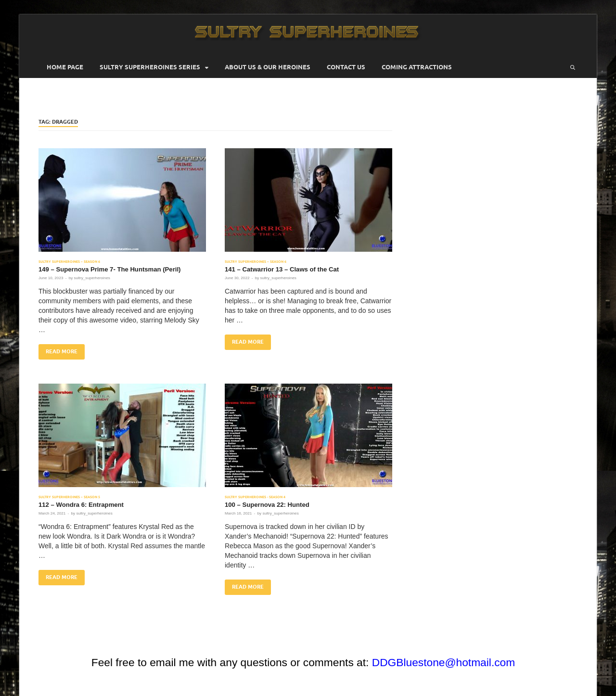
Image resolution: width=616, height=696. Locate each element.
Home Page (65, 67)
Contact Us (346, 67)
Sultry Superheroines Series (150, 67)
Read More (58, 349)
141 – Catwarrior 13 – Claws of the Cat (282, 269)
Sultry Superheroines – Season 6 (69, 262)
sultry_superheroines (92, 278)
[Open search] (573, 67)
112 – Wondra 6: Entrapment (81, 505)
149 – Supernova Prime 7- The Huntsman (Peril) (109, 269)
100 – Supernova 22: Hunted (267, 505)
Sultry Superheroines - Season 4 (255, 497)
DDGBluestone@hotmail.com (443, 662)
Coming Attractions (417, 67)
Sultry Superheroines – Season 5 (69, 497)
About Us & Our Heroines (268, 67)
